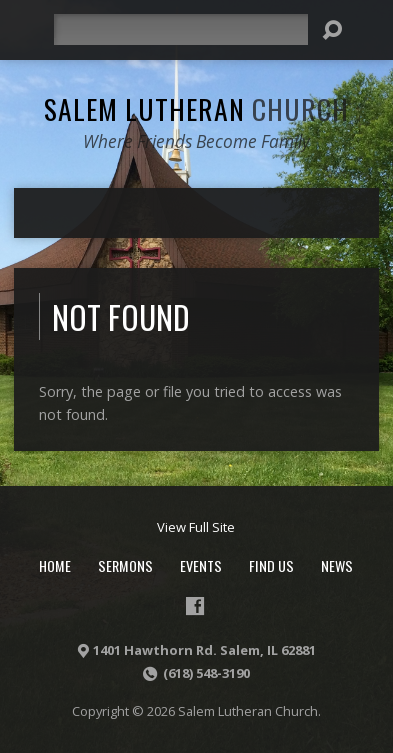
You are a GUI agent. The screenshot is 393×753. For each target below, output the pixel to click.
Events (201, 565)
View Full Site (196, 527)
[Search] (181, 29)
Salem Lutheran (196, 108)
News (337, 565)
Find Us (271, 565)
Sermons (125, 565)
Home (55, 565)
